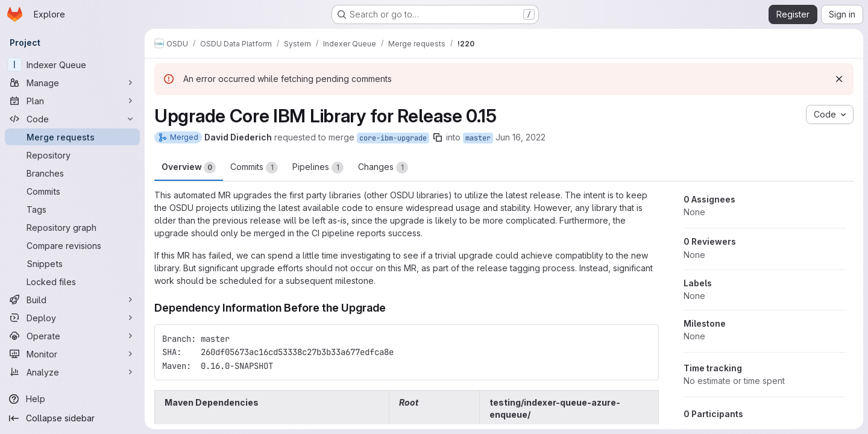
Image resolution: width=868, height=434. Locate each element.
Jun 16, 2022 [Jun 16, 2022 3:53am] (520, 137)
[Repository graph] (72, 227)
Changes (383, 168)
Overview (189, 168)
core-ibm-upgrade (393, 138)
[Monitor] (72, 354)
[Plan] (72, 101)
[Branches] (72, 173)
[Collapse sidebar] (72, 418)
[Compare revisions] (72, 245)
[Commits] (72, 191)
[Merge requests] (72, 137)
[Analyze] (72, 372)
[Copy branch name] (438, 137)
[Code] (72, 119)
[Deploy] (72, 318)
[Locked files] (72, 281)
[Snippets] (72, 263)
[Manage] (72, 83)
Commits (254, 168)
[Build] (72, 300)
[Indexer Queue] (72, 64)
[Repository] (72, 155)
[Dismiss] (839, 79)
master (478, 138)
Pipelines (318, 168)
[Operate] (72, 336)
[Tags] (72, 209)
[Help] (72, 399)
